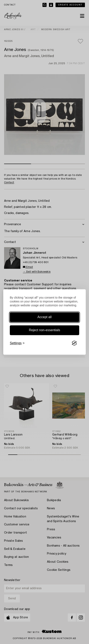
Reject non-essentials (45, 330)
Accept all (44, 317)
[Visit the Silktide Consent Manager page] (74, 343)
